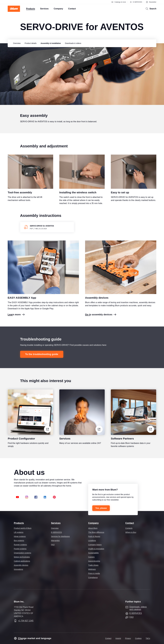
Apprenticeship (94, 561)
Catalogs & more (119, 2)
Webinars (92, 569)
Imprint (118, 638)
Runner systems (20, 545)
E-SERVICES (136, 2)
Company (93, 523)
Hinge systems (20, 536)
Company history (95, 545)
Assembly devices (21, 565)
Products (19, 523)
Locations (92, 541)
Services (56, 523)
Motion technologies (22, 557)
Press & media (94, 573)
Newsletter (151, 2)
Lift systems (19, 532)
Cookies (138, 638)
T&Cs (148, 638)
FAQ (53, 545)
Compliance (93, 577)
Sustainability (93, 553)
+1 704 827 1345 (26, 621)
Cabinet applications (22, 561)
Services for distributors (60, 536)
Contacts (129, 528)
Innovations (18, 569)
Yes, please (101, 508)
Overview (55, 528)
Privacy (128, 638)
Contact (130, 523)
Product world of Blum (23, 528)
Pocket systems (20, 549)
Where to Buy (131, 532)
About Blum (93, 528)
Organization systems (22, 553)
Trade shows (93, 565)
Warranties (55, 541)
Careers (91, 557)
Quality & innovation (96, 549)
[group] (16, 43)
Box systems (19, 541)
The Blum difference (96, 532)
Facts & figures (94, 536)
